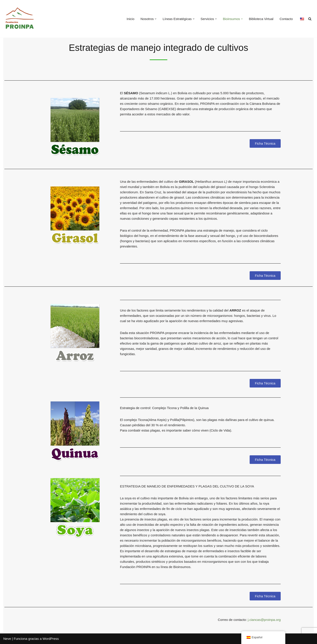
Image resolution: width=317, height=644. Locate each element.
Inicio (130, 19)
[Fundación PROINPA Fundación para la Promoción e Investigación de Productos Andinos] (20, 19)
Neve (7, 639)
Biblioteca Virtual (261, 19)
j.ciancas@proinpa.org (264, 620)
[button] (156, 19)
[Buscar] (310, 19)
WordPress (51, 639)
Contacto (286, 19)
